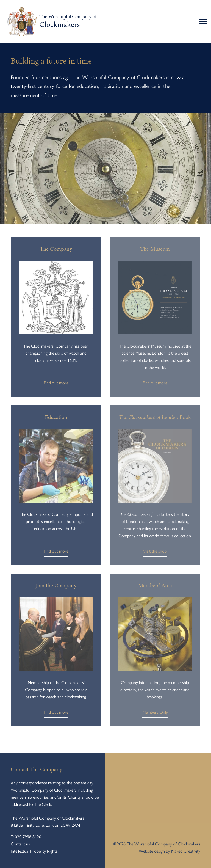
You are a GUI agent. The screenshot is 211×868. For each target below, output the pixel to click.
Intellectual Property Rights (34, 851)
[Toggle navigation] (204, 21)
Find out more (56, 384)
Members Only (155, 714)
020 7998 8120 (28, 837)
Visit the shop (155, 553)
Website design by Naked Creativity (170, 851)
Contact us (20, 844)
